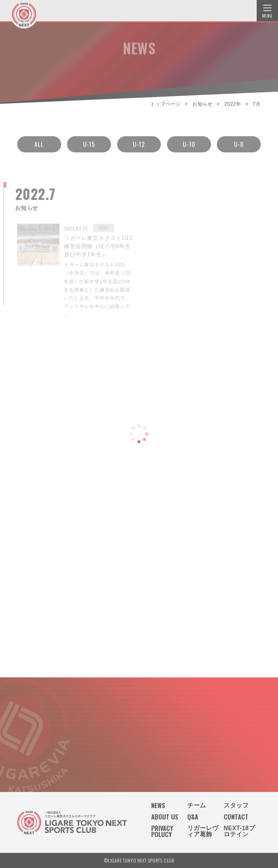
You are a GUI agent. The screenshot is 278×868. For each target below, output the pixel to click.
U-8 (239, 142)
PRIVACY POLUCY (162, 831)
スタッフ (236, 805)
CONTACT (236, 817)
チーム (197, 805)
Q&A (193, 817)
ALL (39, 142)
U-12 (139, 142)
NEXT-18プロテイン (239, 831)
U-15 (89, 142)
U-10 (189, 142)
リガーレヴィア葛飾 (203, 831)
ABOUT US (165, 817)
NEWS (158, 805)
